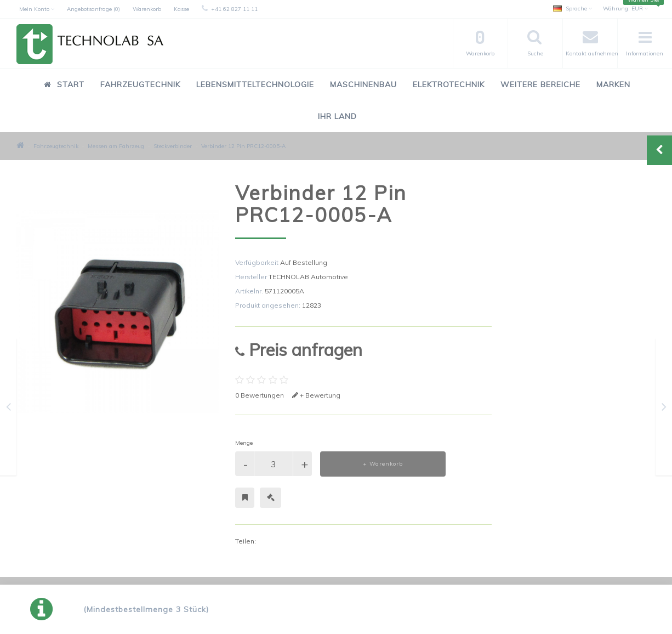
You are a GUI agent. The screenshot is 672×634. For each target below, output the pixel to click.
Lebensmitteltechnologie (255, 84)
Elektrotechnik (449, 84)
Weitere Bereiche (540, 84)
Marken (613, 84)
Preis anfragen (299, 350)
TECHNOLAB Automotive (308, 277)
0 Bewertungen (260, 395)
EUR (625, 9)
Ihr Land (337, 116)
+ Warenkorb (383, 464)
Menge (244, 443)
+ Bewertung (316, 395)
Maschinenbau (363, 84)
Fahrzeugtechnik (140, 84)
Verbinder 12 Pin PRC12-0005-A (243, 146)
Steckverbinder (173, 146)
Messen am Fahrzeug (116, 146)
